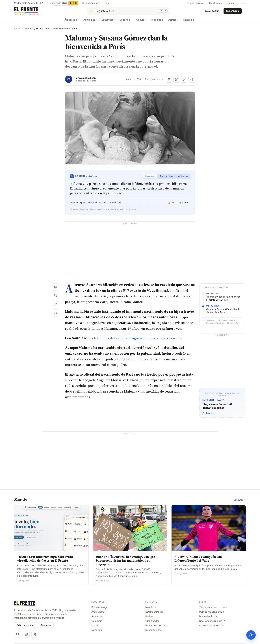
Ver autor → (240, 503)
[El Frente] (35, 12)
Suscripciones (153, 633)
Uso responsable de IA (212, 624)
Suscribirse (233, 12)
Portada (18, 31)
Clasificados (215, 3)
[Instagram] (26, 637)
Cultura (141, 23)
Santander (108, 23)
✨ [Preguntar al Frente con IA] (251, 635)
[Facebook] (18, 637)
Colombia (189, 23)
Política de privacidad (212, 615)
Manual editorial (208, 619)
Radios (149, 619)
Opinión (173, 23)
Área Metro (72, 23)
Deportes (126, 23)
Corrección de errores (212, 628)
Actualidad (90, 23)
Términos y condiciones (213, 610)
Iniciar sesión (212, 12)
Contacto (46, 628)
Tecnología (157, 23)
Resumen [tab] (150, 179)
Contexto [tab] (183, 179)
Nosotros (150, 610)
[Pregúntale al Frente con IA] (129, 12)
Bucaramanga (99, 610)
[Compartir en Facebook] (169, 82)
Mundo (95, 628)
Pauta (231, 3)
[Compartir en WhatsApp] (177, 82)
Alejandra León (87, 81)
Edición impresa (195, 3)
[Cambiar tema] (243, 3)
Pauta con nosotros (157, 628)
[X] (35, 637)
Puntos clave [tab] (167, 179)
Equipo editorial (154, 615)
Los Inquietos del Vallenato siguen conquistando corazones (135, 341)
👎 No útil (184, 206)
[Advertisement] (130, 254)
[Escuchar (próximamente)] (192, 82)
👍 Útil (171, 206)
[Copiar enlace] (184, 82)
